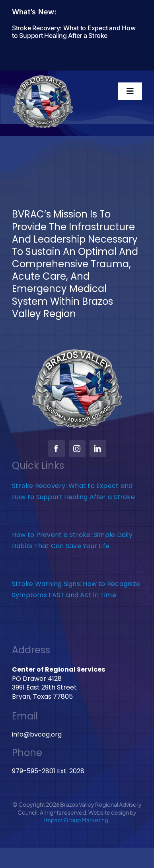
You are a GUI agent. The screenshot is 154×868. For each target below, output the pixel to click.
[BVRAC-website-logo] (43, 77)
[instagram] (77, 449)
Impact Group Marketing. (77, 820)
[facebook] (57, 449)
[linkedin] (98, 449)
